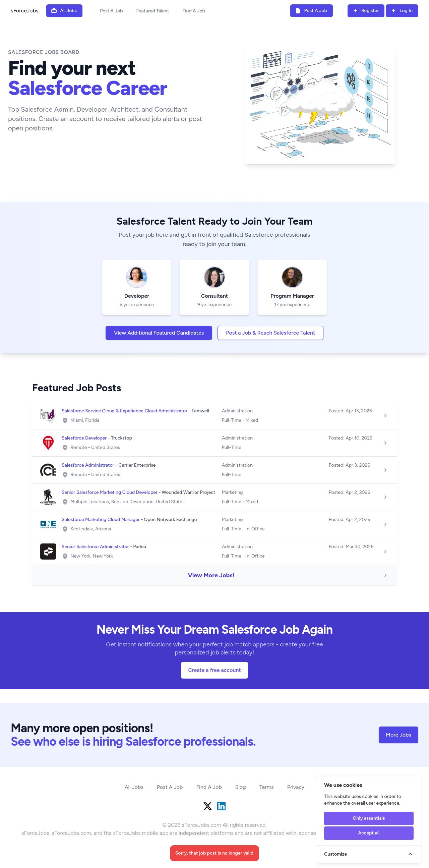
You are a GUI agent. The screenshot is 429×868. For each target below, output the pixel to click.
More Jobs (399, 735)
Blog (241, 787)
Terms (267, 787)
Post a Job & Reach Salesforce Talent (270, 333)
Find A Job (194, 11)
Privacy (296, 787)
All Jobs (134, 787)
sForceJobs (24, 11)
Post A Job (111, 11)
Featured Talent (152, 11)
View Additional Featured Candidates (159, 333)
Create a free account (214, 670)
